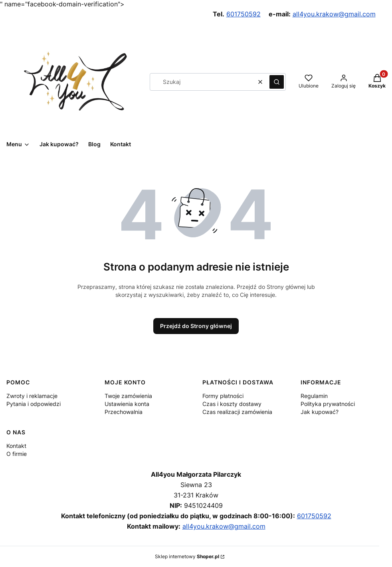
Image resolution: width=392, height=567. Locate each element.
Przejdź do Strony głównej (196, 326)
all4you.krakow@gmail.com (334, 14)
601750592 (244, 14)
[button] (277, 82)
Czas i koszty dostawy (232, 404)
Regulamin (314, 396)
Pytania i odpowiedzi (34, 404)
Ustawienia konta (127, 404)
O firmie (17, 454)
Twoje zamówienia (128, 396)
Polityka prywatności (328, 404)
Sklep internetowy (187, 556)
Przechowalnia (124, 412)
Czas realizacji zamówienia (237, 412)
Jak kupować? (320, 412)
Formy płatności (223, 396)
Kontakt (16, 446)
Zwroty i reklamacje (32, 396)
